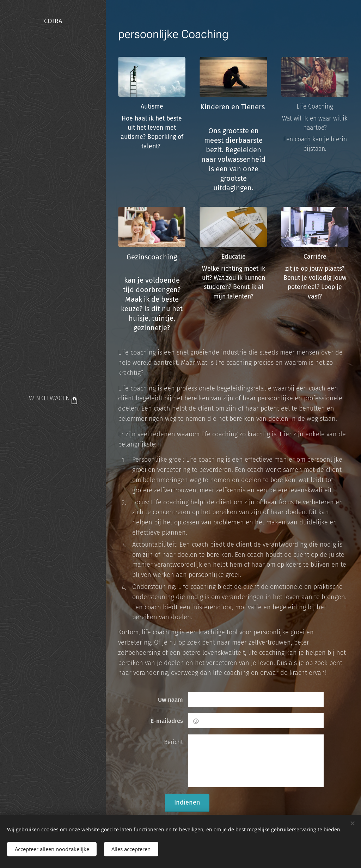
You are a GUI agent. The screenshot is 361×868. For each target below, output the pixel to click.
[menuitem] (53, 420)
